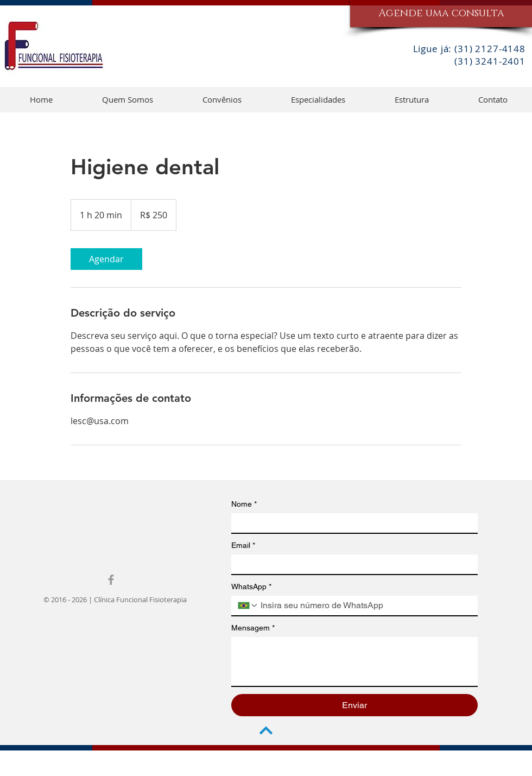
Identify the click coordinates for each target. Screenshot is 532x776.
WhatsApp (251, 587)
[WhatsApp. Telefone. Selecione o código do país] (248, 605)
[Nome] (351, 523)
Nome (244, 504)
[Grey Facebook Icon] (111, 580)
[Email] (351, 564)
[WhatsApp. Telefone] (365, 605)
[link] (106, 259)
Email (243, 545)
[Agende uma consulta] (441, 14)
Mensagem (253, 628)
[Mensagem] (354, 661)
